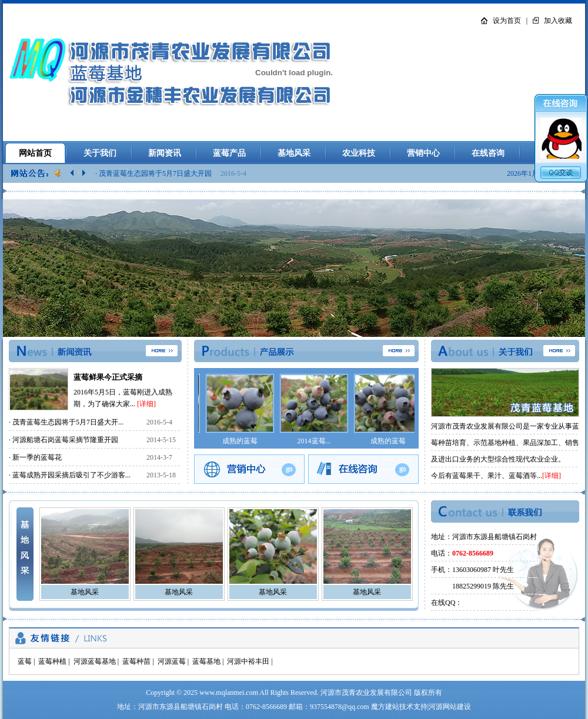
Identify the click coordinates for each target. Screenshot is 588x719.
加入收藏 (558, 21)
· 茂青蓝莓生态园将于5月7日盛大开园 (154, 173)
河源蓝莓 (172, 661)
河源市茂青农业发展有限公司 (366, 693)
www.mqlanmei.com (229, 693)
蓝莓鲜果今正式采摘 (108, 377)
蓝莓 (25, 661)
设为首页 (507, 21)
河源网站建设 (450, 707)
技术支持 (413, 707)
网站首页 (35, 153)
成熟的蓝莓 (240, 441)
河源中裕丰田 (248, 661)
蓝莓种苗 (136, 661)
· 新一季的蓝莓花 (35, 457)
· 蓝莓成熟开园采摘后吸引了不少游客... (70, 475)
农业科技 (359, 153)
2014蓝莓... (314, 441)
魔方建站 (385, 707)
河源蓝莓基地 (95, 661)
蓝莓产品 (229, 153)
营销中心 (423, 153)
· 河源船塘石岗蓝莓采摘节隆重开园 (64, 440)
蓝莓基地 (206, 661)
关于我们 (100, 153)
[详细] (146, 404)
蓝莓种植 (52, 661)
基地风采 (294, 153)
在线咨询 (488, 153)
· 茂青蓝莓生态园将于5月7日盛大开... (66, 422)
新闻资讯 (165, 153)
